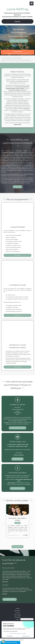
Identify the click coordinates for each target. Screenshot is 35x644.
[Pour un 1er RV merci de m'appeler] (19, 41)
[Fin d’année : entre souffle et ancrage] (17, 510)
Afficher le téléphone (19, 455)
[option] (17, 521)
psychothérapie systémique (8, 152)
